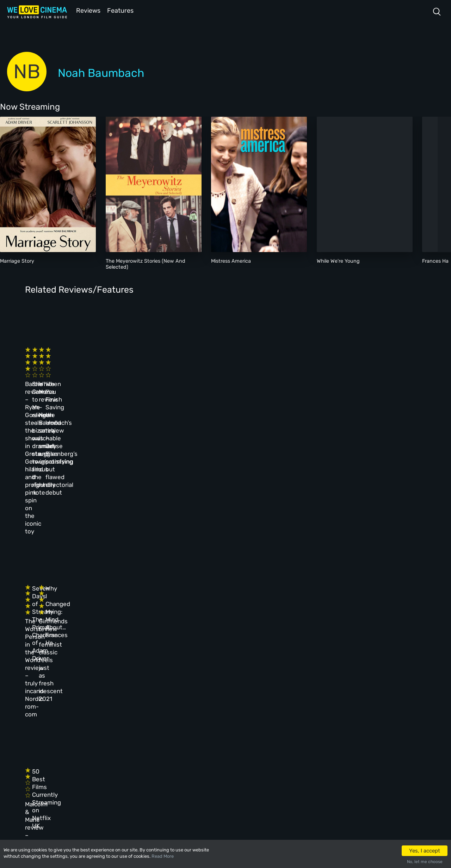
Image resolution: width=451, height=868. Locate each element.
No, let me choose (425, 862)
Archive (184, 732)
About (182, 716)
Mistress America (231, 260)
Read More (163, 856)
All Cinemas (140, 716)
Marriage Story (17, 260)
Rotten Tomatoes (221, 636)
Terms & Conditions (197, 747)
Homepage (95, 716)
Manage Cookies (193, 777)
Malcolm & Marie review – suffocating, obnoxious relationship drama (60, 591)
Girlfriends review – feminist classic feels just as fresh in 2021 (253, 485)
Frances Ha (435, 260)
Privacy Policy (192, 762)
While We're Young (338, 260)
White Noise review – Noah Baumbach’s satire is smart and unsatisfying (251, 372)
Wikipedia (329, 636)
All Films (94, 747)
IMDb (80, 636)
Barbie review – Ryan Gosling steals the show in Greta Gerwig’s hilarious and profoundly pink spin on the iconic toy (65, 380)
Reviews (87, 10)
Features (122, 10)
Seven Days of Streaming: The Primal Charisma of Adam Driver (160, 478)
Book (90, 732)
